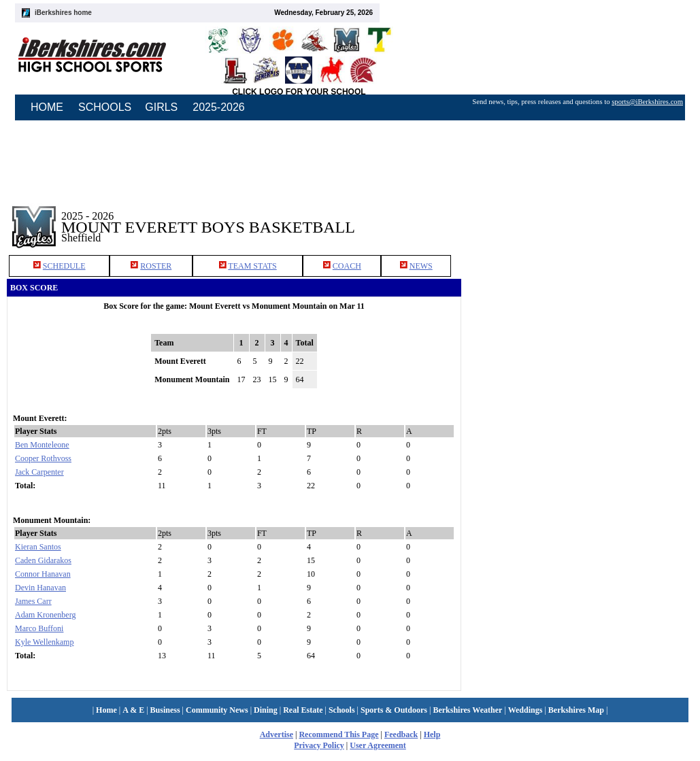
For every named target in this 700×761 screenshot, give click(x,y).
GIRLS (161, 107)
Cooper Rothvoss (43, 458)
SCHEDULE (64, 266)
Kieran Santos (38, 547)
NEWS (421, 266)
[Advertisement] (584, 357)
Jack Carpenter (39, 472)
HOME (47, 107)
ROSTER (156, 266)
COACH (347, 266)
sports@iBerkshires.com (647, 102)
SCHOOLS (105, 107)
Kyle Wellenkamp (44, 642)
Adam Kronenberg (45, 615)
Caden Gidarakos (43, 560)
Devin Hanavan (40, 588)
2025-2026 (219, 107)
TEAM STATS (252, 266)
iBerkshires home (63, 13)
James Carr (33, 601)
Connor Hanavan (43, 574)
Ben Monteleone (42, 445)
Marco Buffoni (39, 628)
